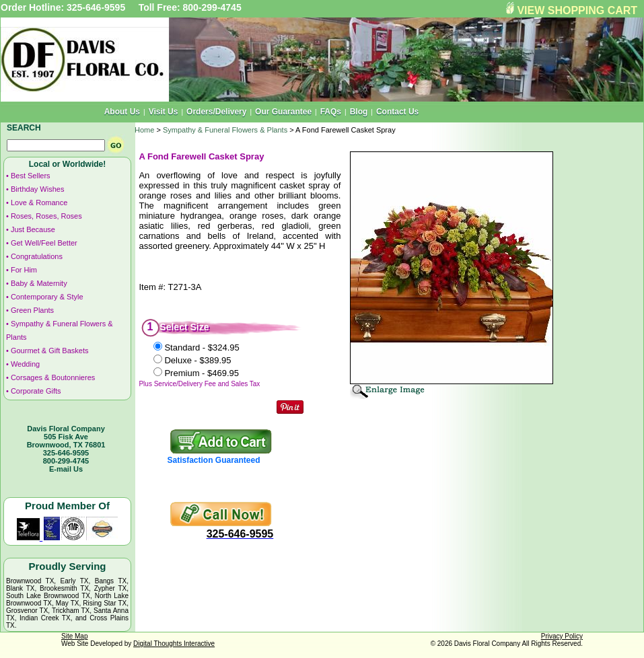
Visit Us (164, 112)
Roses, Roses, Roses (46, 216)
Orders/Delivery (216, 112)
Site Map (74, 636)
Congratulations (37, 256)
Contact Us (397, 112)
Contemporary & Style (47, 297)
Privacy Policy (562, 636)
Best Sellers (31, 176)
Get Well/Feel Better (44, 243)
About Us (122, 112)
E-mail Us (66, 469)
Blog (359, 112)
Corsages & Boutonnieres (53, 377)
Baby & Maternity (39, 283)
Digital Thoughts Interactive (174, 644)
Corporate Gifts (36, 391)
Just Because (33, 229)
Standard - (202, 348)
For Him (24, 270)
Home (144, 130)
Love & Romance (39, 203)
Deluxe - (198, 360)
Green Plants (32, 310)
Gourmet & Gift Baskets (50, 351)
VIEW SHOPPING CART (577, 10)
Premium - (202, 373)
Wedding (25, 364)
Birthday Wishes (37, 189)
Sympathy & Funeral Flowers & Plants (225, 130)
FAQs (331, 112)
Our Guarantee (283, 112)
